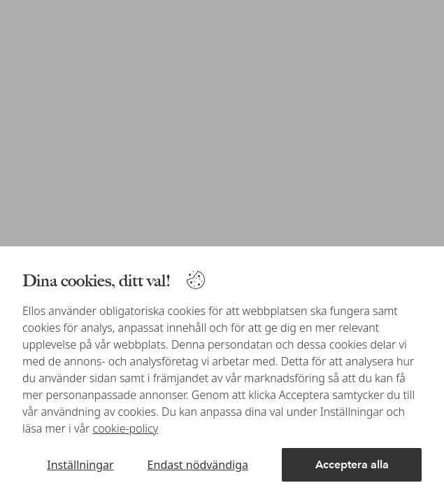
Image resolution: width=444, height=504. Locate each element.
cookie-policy (126, 428)
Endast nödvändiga (198, 465)
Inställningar (80, 465)
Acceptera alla (352, 464)
